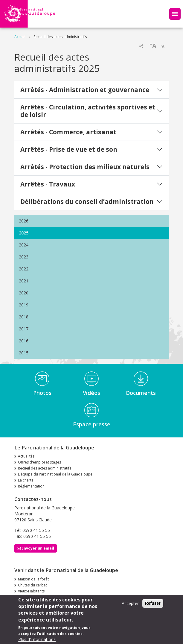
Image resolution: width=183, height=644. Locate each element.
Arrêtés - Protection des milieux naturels (85, 167)
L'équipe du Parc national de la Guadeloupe (55, 474)
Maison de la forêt (33, 579)
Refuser (153, 606)
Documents (141, 393)
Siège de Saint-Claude (36, 597)
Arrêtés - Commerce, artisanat (68, 132)
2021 (24, 281)
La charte (26, 480)
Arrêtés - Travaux (48, 184)
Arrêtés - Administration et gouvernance (85, 90)
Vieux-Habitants (31, 591)
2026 (24, 221)
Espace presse (92, 424)
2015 (24, 353)
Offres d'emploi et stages (39, 462)
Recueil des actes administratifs (45, 468)
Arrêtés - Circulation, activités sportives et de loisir (88, 111)
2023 (24, 257)
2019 (24, 305)
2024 (24, 245)
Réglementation (31, 486)
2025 (24, 233)
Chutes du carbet (32, 585)
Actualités (26, 456)
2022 (24, 269)
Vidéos (91, 393)
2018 (24, 317)
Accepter (130, 606)
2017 (24, 329)
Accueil (20, 37)
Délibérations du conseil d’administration (87, 201)
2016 (24, 341)
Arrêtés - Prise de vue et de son (69, 149)
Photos (42, 393)
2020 (24, 293)
